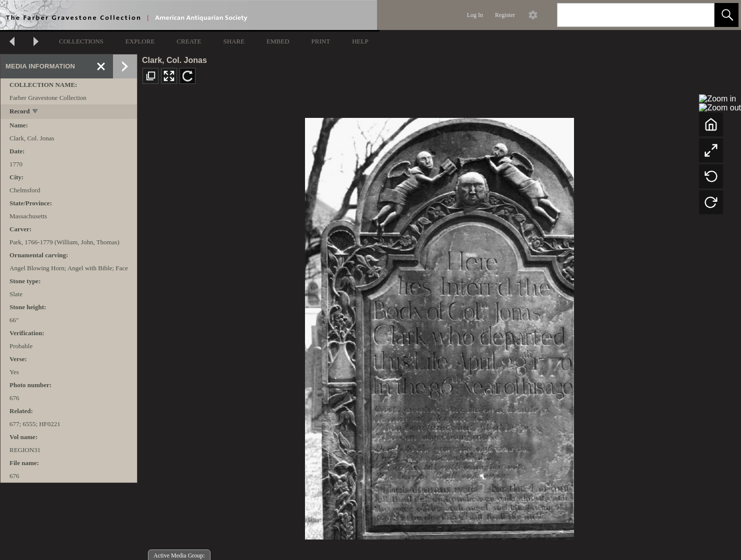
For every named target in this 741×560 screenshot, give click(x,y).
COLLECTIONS (81, 41)
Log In (475, 15)
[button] (726, 15)
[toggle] (36, 112)
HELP (360, 41)
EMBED (278, 41)
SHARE (234, 41)
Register (505, 15)
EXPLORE (140, 41)
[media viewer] (439, 326)
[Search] (624, 15)
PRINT (321, 41)
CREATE (189, 41)
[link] (699, 15)
